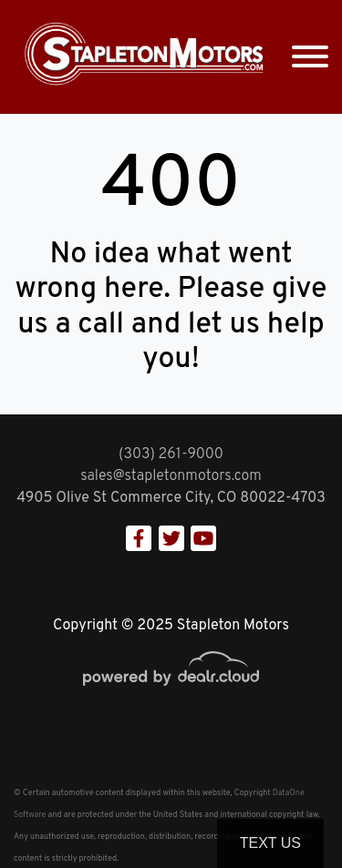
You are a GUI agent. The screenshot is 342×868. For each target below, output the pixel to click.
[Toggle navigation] (310, 57)
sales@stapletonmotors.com (171, 476)
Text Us (270, 843)
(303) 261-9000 (171, 454)
